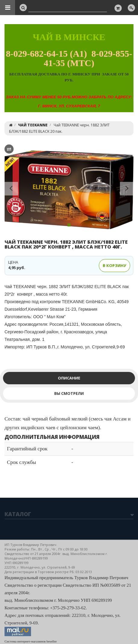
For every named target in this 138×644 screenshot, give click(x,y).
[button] (11, 190)
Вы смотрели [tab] (69, 393)
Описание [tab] (69, 378)
